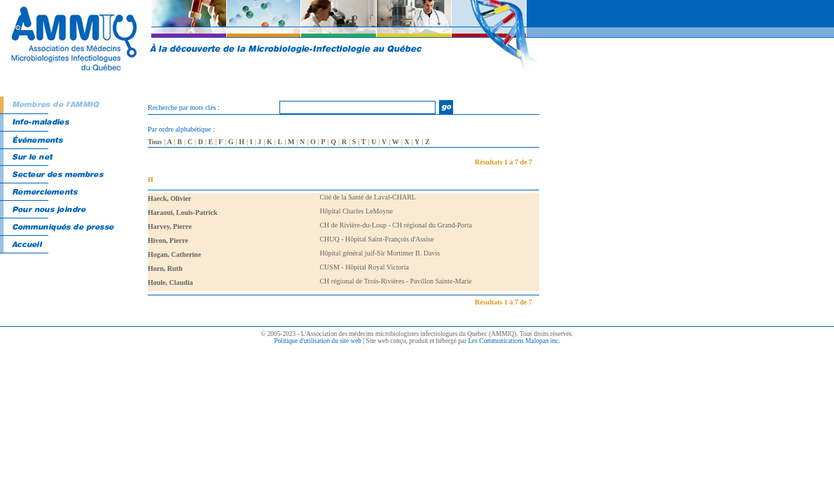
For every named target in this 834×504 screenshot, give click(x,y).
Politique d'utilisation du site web (318, 341)
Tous (155, 142)
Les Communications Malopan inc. (514, 341)
